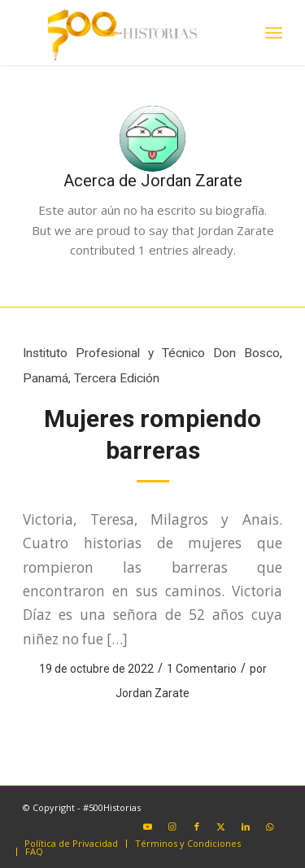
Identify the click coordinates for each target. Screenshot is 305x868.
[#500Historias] (126, 33)
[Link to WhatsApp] (270, 827)
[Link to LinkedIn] (246, 827)
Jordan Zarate (152, 693)
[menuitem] (274, 33)
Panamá (46, 378)
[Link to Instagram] (172, 827)
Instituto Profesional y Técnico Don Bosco (151, 353)
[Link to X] (221, 827)
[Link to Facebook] (197, 827)
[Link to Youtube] (148, 827)
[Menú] (274, 33)
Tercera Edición (117, 378)
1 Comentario (202, 669)
